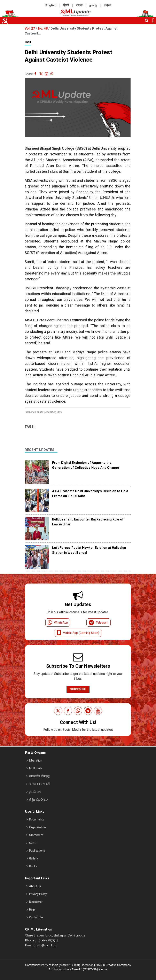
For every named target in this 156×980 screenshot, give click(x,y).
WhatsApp (58, 623)
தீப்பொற (35, 792)
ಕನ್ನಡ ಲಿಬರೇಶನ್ (39, 800)
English (51, 5)
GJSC (33, 843)
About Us (35, 886)
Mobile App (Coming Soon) (78, 633)
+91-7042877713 (48, 940)
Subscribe (78, 689)
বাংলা (79, 5)
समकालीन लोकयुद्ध (39, 776)
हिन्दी (66, 5)
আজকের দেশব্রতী (40, 784)
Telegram (99, 623)
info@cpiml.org (47, 945)
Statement (36, 835)
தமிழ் (93, 5)
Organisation (37, 827)
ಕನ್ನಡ (107, 5)
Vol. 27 (30, 28)
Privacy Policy (38, 894)
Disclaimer (36, 902)
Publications (37, 851)
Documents (37, 819)
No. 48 (43, 28)
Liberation (36, 761)
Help (32, 910)
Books (33, 866)
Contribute (36, 917)
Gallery (34, 858)
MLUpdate (36, 768)
